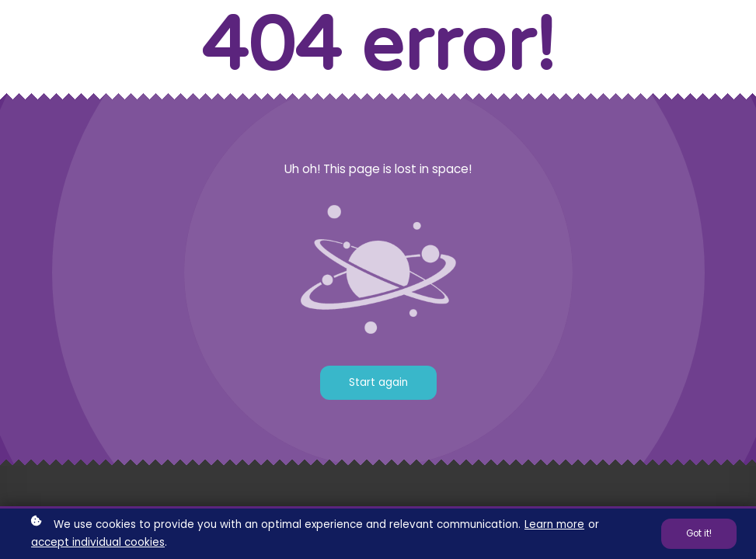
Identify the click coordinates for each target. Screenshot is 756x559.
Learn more (554, 526)
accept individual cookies (98, 543)
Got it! (699, 534)
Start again (378, 382)
